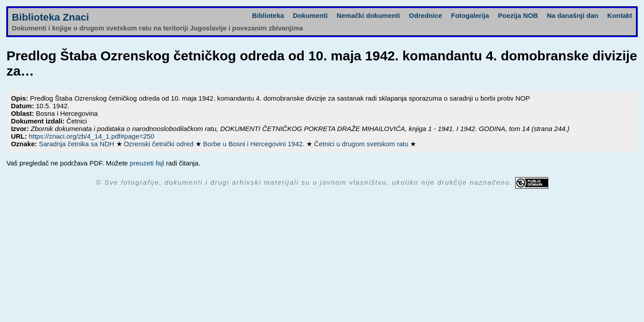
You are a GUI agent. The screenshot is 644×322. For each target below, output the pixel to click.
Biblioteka (268, 15)
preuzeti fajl (147, 163)
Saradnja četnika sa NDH (78, 144)
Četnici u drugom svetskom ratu (362, 144)
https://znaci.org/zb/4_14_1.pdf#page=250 (91, 136)
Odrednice (425, 15)
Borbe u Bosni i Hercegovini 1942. (255, 144)
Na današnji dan (573, 15)
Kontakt (620, 15)
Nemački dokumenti (369, 15)
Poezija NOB (518, 15)
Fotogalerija (470, 15)
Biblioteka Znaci (50, 17)
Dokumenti (310, 15)
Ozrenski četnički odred (160, 144)
